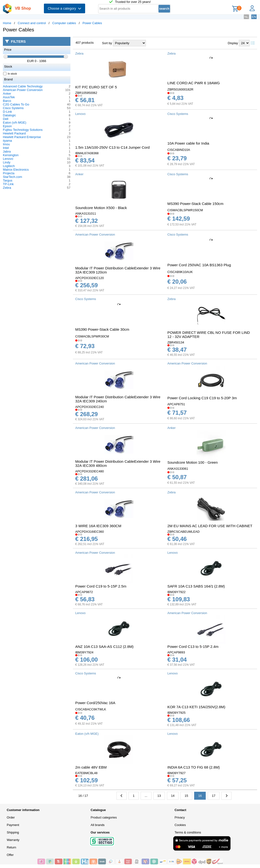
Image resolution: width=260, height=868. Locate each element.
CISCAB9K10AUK (180, 272)
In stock (10, 74)
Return (11, 847)
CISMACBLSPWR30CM (92, 336)
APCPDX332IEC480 (90, 471)
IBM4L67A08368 (87, 153)
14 (173, 796)
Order (11, 817)
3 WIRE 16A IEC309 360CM (98, 526)
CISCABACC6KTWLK (91, 709)
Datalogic (9, 115)
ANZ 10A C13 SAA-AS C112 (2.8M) (104, 647)
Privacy (180, 817)
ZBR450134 (176, 342)
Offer (10, 855)
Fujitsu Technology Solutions (23, 130)
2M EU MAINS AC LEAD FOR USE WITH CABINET (210, 526)
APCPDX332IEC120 (90, 278)
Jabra (7, 151)
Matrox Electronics (16, 170)
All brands (98, 825)
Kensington (11, 155)
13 (159, 796)
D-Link (7, 112)
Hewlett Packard (14, 133)
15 (186, 796)
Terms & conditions (188, 832)
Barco (7, 101)
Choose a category (65, 8)
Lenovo (8, 159)
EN (254, 17)
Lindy (7, 162)
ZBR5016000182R (180, 89)
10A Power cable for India (188, 143)
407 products (85, 43)
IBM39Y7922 (176, 592)
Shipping (13, 832)
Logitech (9, 166)
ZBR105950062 (86, 93)
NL (246, 17)
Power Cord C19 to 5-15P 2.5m (101, 586)
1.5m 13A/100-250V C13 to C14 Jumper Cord (112, 147)
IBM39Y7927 (176, 773)
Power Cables (92, 23)
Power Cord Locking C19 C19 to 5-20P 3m (202, 398)
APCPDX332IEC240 (90, 407)
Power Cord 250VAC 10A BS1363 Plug (199, 265)
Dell (6, 119)
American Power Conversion (23, 90)
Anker (7, 94)
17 (213, 796)
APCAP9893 (176, 652)
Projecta (9, 173)
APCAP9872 (84, 592)
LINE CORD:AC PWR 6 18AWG (194, 83)
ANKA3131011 (86, 213)
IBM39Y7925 (176, 713)
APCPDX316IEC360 (90, 532)
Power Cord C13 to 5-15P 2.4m (193, 647)
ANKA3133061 (178, 469)
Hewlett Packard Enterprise (22, 137)
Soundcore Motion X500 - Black (101, 208)
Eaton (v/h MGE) (15, 122)
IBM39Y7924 (84, 652)
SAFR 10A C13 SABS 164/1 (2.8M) (196, 586)
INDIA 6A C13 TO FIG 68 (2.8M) (194, 767)
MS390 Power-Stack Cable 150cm (195, 204)
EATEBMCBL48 (86, 773)
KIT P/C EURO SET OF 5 (96, 87)
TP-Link (8, 184)
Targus (8, 180)
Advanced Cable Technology (23, 86)
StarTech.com (12, 177)
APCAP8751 (176, 404)
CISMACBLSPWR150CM (185, 210)
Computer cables (64, 23)
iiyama (7, 141)
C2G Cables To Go (16, 104)
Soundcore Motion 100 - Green (193, 462)
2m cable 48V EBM (91, 767)
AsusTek (9, 97)
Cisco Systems (13, 108)
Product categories (104, 817)
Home (7, 23)
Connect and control (32, 23)
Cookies (180, 825)
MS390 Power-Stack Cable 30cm (102, 329)
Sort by (107, 43)
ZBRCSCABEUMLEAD (184, 532)
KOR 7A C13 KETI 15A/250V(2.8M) (196, 707)
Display (233, 43)
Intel (6, 148)
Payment (13, 825)
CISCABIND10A (179, 150)
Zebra (7, 188)
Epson (7, 126)
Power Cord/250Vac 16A (95, 703)
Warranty (13, 840)
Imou (6, 144)
